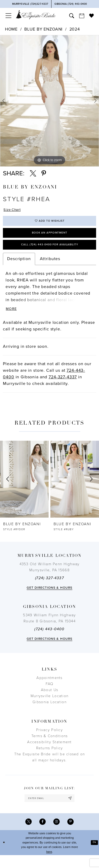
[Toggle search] (72, 16)
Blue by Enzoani (43, 29)
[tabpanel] (49, 101)
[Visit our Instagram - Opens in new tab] (57, 834)
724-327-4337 (63, 387)
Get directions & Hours (49, 598)
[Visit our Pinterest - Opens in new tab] (72, 834)
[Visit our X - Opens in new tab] (27, 834)
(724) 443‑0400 (49, 639)
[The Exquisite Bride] (36, 15)
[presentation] (24, 489)
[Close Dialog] (4, 855)
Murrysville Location (49, 706)
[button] (8, 16)
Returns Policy (50, 758)
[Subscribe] (75, 809)
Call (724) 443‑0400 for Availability (49, 252)
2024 (75, 29)
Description (19, 267)
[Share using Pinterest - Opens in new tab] (44, 173)
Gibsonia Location (49, 712)
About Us (49, 700)
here (49, 865)
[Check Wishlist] (91, 16)
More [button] (12, 318)
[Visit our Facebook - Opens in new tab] (42, 834)
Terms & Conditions (50, 746)
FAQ (50, 694)
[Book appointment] (82, 16)
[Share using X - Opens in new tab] (33, 173)
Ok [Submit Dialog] (94, 855)
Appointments (49, 688)
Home (11, 29)
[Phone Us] (30, 4)
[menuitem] (8, 16)
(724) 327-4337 (49, 588)
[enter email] (49, 809)
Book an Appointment (50, 237)
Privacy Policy (49, 740)
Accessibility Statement (49, 752)
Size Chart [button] (14, 210)
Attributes (50, 267)
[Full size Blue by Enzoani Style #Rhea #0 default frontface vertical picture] (49, 101)
